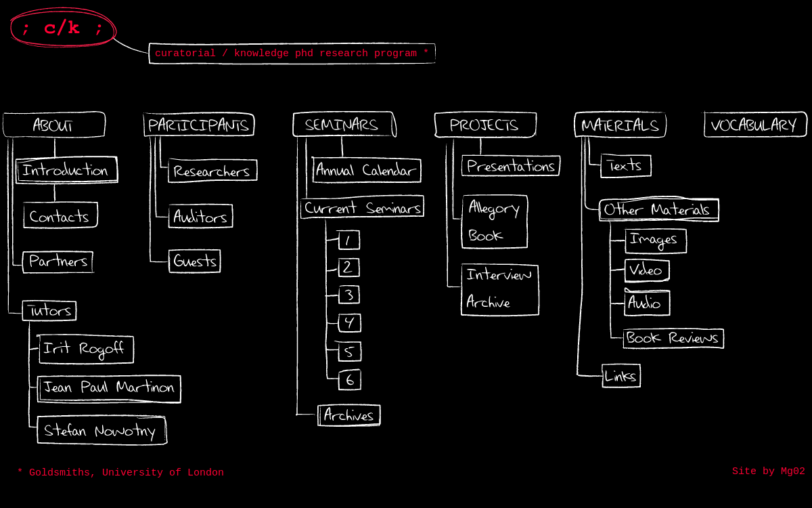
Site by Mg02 (769, 472)
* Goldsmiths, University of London (120, 473)
